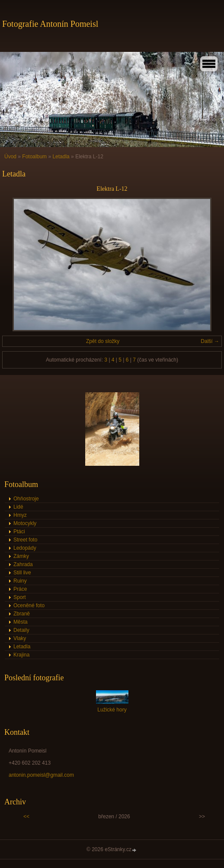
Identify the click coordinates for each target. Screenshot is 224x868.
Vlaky (20, 638)
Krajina (21, 655)
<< (26, 817)
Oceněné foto (29, 605)
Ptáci (19, 532)
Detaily (21, 630)
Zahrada (23, 564)
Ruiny (20, 581)
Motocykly (25, 523)
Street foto (25, 540)
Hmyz (20, 515)
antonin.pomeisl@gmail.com (41, 775)
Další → (210, 341)
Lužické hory (112, 710)
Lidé (18, 507)
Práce (20, 589)
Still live (22, 573)
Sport (20, 597)
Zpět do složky (103, 341)
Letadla (61, 157)
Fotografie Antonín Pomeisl (50, 24)
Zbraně (22, 614)
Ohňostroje (26, 499)
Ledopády (25, 548)
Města (21, 622)
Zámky (21, 556)
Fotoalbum (34, 157)
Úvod (10, 157)
